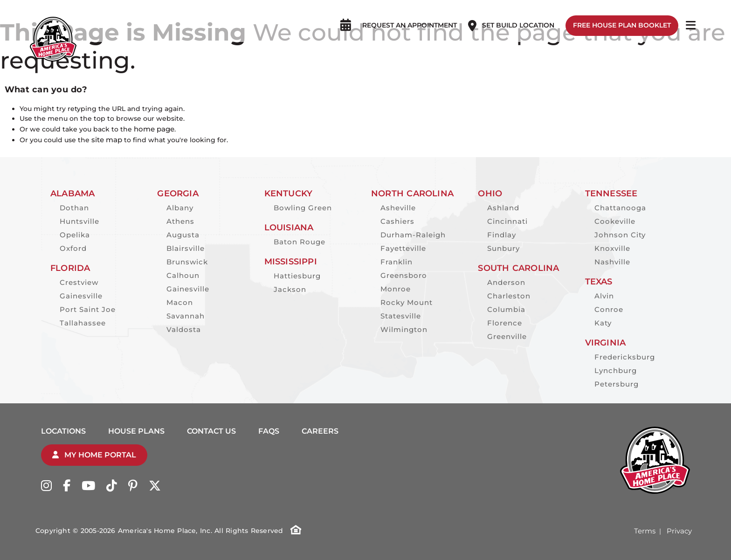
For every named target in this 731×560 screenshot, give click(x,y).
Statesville (401, 316)
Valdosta (184, 329)
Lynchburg (616, 370)
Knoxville (612, 248)
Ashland (503, 208)
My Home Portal (94, 455)
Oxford (73, 248)
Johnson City (620, 235)
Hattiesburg (297, 276)
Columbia (506, 309)
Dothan (74, 208)
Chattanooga (620, 208)
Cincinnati (507, 221)
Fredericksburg (625, 357)
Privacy (679, 531)
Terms (645, 531)
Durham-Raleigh (413, 235)
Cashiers (397, 221)
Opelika (75, 235)
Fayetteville (403, 248)
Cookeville (615, 221)
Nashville (612, 262)
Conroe (609, 309)
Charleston (509, 296)
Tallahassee (83, 323)
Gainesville (81, 296)
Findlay (502, 235)
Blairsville (186, 248)
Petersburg (617, 384)
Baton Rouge (300, 242)
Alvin (604, 296)
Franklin (397, 262)
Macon (180, 302)
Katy (603, 323)
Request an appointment (408, 16)
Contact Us (211, 431)
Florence (505, 323)
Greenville (507, 336)
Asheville (398, 208)
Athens (180, 221)
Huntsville (79, 221)
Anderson (506, 282)
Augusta (183, 235)
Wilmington (404, 329)
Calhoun (183, 275)
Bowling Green (303, 208)
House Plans (136, 431)
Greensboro (404, 275)
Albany (180, 208)
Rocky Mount (407, 302)
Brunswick (187, 262)
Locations (63, 431)
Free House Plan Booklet (620, 16)
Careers (320, 431)
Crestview (79, 282)
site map (107, 140)
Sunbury (503, 248)
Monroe (396, 289)
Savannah (186, 316)
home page (154, 129)
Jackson (290, 289)
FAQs (269, 431)
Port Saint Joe (88, 309)
